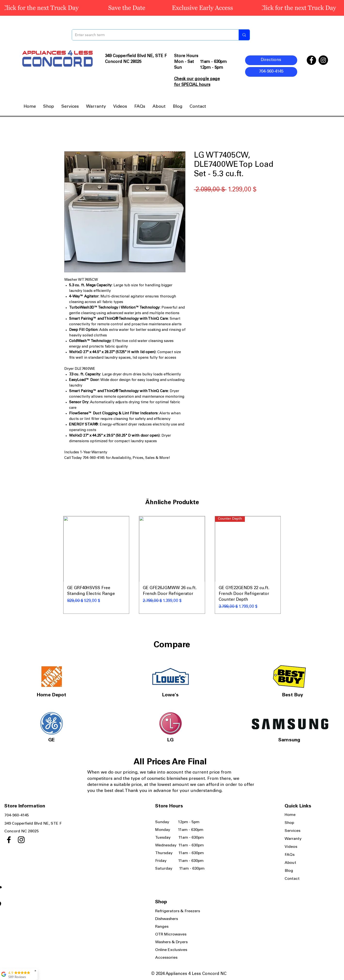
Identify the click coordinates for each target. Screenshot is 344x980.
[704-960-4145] (271, 72)
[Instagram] (323, 60)
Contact (292, 879)
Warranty (293, 839)
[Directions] (271, 60)
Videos (291, 847)
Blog (289, 871)
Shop (289, 823)
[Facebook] (311, 60)
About (290, 863)
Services (292, 831)
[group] (172, 565)
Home (290, 815)
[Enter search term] (152, 35)
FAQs (290, 855)
